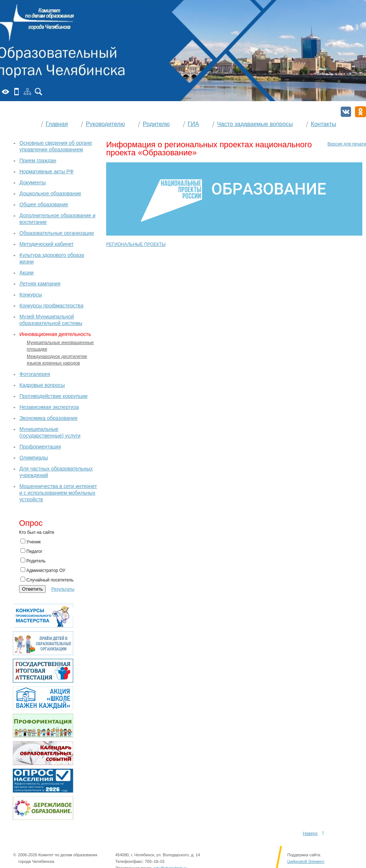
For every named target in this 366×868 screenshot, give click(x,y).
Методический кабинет (46, 244)
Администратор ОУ (43, 570)
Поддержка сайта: (304, 855)
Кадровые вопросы (42, 385)
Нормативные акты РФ (46, 171)
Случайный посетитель (47, 580)
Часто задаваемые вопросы (255, 124)
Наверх (310, 834)
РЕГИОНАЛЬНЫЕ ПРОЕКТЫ (136, 244)
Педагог (31, 551)
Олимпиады (34, 458)
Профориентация (40, 447)
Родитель (33, 561)
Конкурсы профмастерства (51, 306)
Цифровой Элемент (306, 861)
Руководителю (105, 124)
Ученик (31, 542)
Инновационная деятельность (55, 334)
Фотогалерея (35, 374)
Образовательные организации (57, 233)
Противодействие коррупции (53, 396)
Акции (27, 273)
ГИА (193, 124)
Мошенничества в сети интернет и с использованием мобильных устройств (58, 493)
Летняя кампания (40, 284)
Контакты (323, 124)
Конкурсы (31, 295)
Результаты (63, 589)
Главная (57, 124)
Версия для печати (347, 144)
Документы (33, 182)
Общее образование (44, 204)
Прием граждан (38, 160)
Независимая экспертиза (49, 407)
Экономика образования (48, 418)
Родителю (156, 124)
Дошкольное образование (50, 193)
